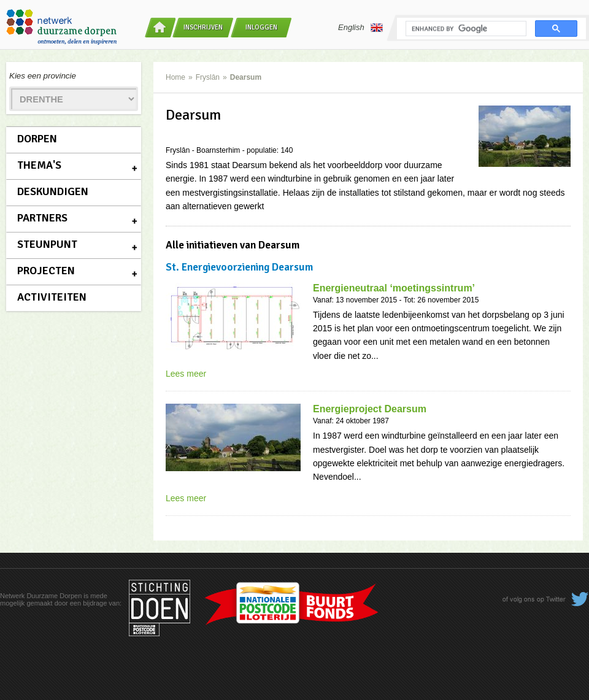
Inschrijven (203, 27)
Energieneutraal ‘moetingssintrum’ (394, 288)
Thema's (39, 165)
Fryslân (208, 77)
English (360, 28)
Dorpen (37, 139)
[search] (465, 29)
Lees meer (186, 374)
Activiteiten (52, 297)
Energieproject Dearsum (370, 409)
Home (175, 77)
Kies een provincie (43, 76)
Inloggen (261, 27)
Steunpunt (47, 244)
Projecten (46, 271)
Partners (42, 218)
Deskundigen (53, 191)
